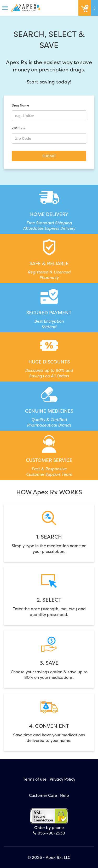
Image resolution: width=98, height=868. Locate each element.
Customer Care (43, 795)
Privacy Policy (62, 779)
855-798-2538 (49, 833)
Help (65, 795)
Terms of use (35, 779)
